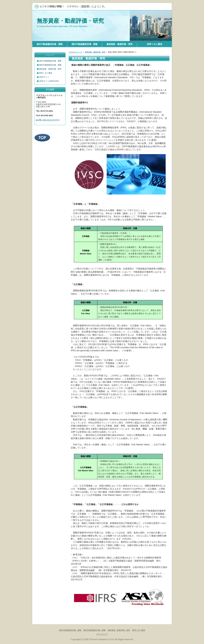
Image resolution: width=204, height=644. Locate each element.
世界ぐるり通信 (46, 73)
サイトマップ (102, 634)
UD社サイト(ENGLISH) (49, 81)
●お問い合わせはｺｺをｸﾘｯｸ (48, 120)
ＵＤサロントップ (75, 52)
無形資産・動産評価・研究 (70, 21)
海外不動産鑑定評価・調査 (50, 61)
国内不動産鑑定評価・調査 (50, 65)
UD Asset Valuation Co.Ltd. (102, 639)
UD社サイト (44, 77)
